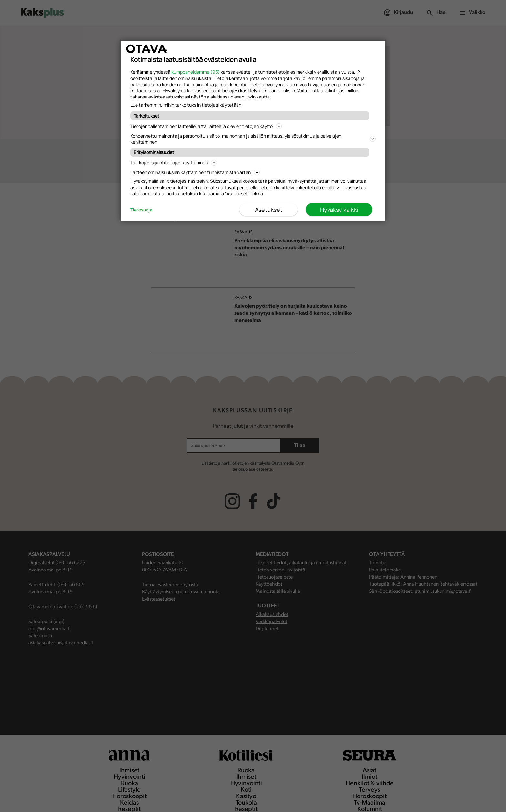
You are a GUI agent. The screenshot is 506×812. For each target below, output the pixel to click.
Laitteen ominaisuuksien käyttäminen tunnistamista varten (195, 172)
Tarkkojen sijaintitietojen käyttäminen (174, 163)
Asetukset (269, 210)
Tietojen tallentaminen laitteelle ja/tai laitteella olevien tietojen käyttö (206, 126)
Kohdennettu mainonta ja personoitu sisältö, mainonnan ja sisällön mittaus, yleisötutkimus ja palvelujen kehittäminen (253, 139)
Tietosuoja (141, 210)
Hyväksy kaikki (339, 210)
